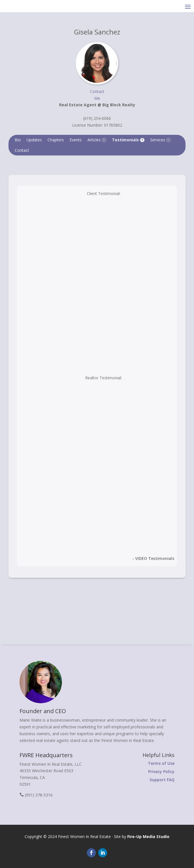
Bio (18, 140)
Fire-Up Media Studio (148, 836)
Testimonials (128, 140)
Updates (34, 140)
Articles (97, 140)
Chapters (56, 140)
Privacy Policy (161, 771)
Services (160, 140)
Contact (22, 150)
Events (76, 140)
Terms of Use (161, 763)
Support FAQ (162, 780)
